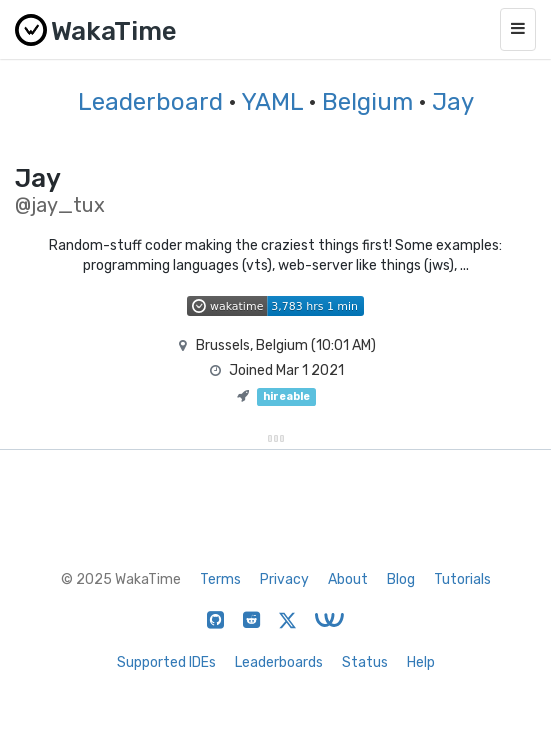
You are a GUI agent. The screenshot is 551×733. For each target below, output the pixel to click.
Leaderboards (279, 662)
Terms (220, 579)
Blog (401, 579)
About (348, 579)
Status (365, 662)
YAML (272, 102)
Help (421, 662)
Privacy (284, 579)
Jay (453, 102)
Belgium (367, 102)
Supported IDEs (166, 662)
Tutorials (462, 579)
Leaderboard (150, 102)
